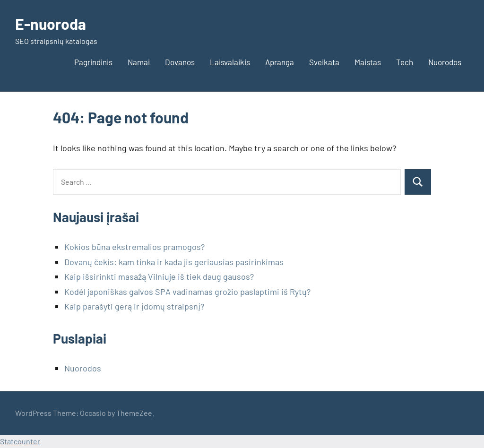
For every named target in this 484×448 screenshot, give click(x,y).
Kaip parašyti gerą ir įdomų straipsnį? (134, 306)
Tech (405, 62)
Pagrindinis (93, 62)
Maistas (368, 62)
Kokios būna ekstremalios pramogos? (134, 247)
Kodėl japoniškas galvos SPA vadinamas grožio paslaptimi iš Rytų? (187, 292)
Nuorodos (445, 62)
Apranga (280, 62)
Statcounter (20, 441)
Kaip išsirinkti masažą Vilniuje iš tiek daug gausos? (159, 276)
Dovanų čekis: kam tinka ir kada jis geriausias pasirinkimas (174, 262)
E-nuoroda (51, 24)
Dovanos (180, 62)
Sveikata (324, 62)
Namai (139, 62)
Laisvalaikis (230, 62)
